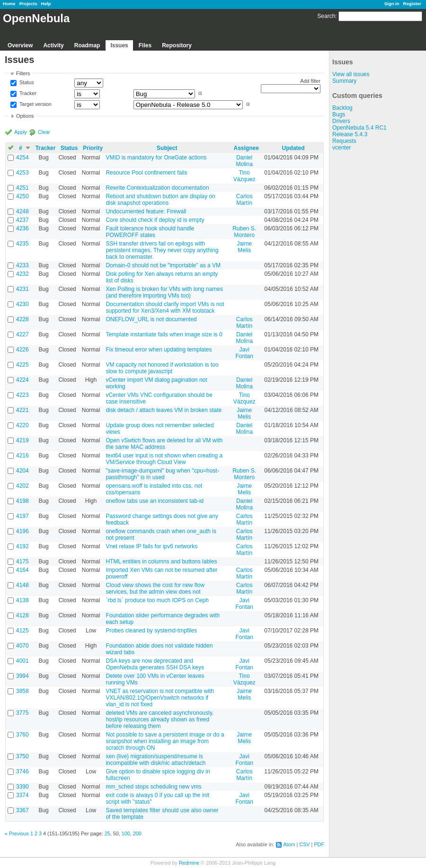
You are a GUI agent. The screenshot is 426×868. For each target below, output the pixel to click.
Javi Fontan (244, 353)
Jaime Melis (244, 247)
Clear (44, 132)
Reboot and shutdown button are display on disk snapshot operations (160, 200)
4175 (22, 561)
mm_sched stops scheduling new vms (153, 787)
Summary (344, 81)
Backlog (342, 108)
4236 (22, 228)
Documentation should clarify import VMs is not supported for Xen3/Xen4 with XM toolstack (165, 307)
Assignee (246, 148)
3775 (22, 713)
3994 (22, 676)
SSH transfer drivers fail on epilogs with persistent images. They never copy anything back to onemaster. (162, 250)
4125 (22, 631)
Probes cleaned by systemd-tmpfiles (151, 631)
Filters (23, 73)
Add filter (310, 81)
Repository (177, 45)
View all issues (351, 74)
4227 (22, 334)
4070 (22, 646)
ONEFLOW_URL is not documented (151, 319)
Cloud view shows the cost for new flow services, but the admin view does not (155, 588)
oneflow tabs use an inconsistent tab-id (155, 501)
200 (137, 833)
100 (126, 833)
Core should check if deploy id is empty (155, 220)
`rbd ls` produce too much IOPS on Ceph (157, 600)
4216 (22, 456)
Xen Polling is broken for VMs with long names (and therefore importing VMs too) (164, 292)
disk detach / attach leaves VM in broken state (164, 410)
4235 (22, 244)
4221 (22, 410)
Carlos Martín (244, 200)
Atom (289, 844)
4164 (22, 570)
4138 (22, 600)
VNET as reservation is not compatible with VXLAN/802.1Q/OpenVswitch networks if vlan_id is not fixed (160, 698)
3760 (22, 735)
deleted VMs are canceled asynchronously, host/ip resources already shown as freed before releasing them (160, 719)
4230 (22, 304)
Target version (35, 104)
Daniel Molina (244, 161)
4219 (22, 440)
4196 (22, 531)
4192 (22, 546)
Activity (53, 45)
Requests (344, 141)
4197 (22, 516)
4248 (22, 211)
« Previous (17, 833)
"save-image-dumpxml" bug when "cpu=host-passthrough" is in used (162, 474)
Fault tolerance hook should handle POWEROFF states (150, 232)
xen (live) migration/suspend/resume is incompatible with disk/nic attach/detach (155, 760)
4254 (22, 158)
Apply (21, 132)
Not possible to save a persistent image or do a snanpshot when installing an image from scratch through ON (165, 741)
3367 (22, 810)
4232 (22, 274)
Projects (28, 4)
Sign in (392, 4)
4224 (22, 380)
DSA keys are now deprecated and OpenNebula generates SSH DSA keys (155, 664)
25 (107, 833)
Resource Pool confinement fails (146, 173)
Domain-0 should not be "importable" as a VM (163, 265)
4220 (22, 425)
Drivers (341, 121)
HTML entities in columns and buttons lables (161, 561)
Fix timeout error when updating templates (159, 350)
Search (326, 16)
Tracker (27, 93)
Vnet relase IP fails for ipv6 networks (151, 546)
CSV (304, 844)
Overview (20, 45)
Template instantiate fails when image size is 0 (164, 334)
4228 (22, 319)
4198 (22, 501)
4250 (22, 196)
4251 (22, 188)
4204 (22, 471)
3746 (22, 772)
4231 (22, 289)
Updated (293, 148)
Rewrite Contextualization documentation (157, 188)
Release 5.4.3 (350, 134)
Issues (119, 45)
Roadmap (87, 45)
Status (26, 83)
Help (46, 4)
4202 (22, 486)
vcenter (342, 148)
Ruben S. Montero (244, 232)
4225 (22, 365)
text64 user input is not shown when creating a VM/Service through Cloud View (164, 459)
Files (145, 45)
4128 (22, 615)
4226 (22, 350)
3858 (22, 691)
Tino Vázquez (244, 176)
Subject (167, 148)
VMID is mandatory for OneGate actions (156, 158)
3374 (22, 795)
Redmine (189, 863)
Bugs (339, 114)
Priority (93, 148)
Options (25, 116)
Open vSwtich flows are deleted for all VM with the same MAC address (164, 444)
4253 (22, 173)
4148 (22, 585)
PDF (319, 844)
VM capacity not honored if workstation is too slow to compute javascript (162, 368)
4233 (22, 265)
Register (412, 4)
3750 (22, 756)
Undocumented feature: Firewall (146, 211)
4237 (22, 220)
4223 (22, 395)
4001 (22, 661)
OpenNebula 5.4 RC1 (359, 128)
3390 (22, 787)
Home (9, 4)
